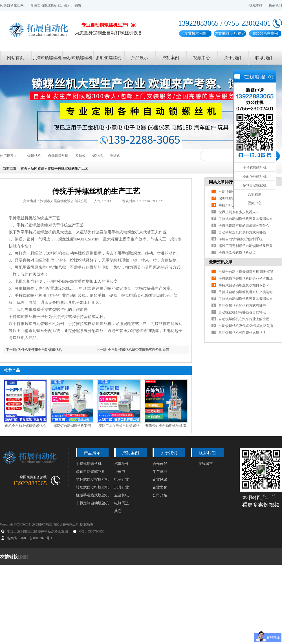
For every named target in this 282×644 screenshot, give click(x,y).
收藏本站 (256, 5)
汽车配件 (122, 464)
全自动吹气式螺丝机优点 (237, 253)
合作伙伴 (160, 464)
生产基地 (160, 472)
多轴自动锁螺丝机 (91, 472)
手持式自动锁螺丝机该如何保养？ (244, 285)
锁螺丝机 (34, 156)
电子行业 (122, 479)
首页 (24, 168)
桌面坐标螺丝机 (255, 177)
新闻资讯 (38, 168)
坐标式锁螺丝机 (78, 58)
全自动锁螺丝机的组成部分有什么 (244, 226)
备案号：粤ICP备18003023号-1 (30, 538)
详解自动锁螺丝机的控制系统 (241, 239)
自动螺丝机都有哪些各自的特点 (242, 312)
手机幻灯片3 (228, 205)
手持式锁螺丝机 (47, 58)
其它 (118, 511)
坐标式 (115, 156)
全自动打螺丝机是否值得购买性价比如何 (138, 350)
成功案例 (171, 58)
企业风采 (160, 479)
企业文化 (160, 487)
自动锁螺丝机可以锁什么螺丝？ (242, 333)
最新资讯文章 (221, 262)
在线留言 (206, 464)
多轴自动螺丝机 (255, 185)
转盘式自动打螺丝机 (92, 487)
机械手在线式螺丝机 (92, 495)
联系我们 (275, 5)
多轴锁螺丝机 (109, 58)
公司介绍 (160, 495)
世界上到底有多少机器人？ (239, 212)
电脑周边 (122, 503)
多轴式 (80, 156)
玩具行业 (122, 487)
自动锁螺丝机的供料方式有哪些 (242, 232)
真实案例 (255, 194)
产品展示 (140, 58)
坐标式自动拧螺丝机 (92, 479)
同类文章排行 (221, 182)
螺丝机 (98, 156)
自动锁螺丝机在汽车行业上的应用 (244, 319)
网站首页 (16, 58)
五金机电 (122, 495)
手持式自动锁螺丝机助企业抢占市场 (246, 278)
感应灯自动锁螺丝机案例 (72, 426)
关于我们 (233, 58)
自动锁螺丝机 (58, 156)
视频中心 (202, 58)
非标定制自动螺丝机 (92, 503)
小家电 (120, 472)
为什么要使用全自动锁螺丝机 (40, 350)
